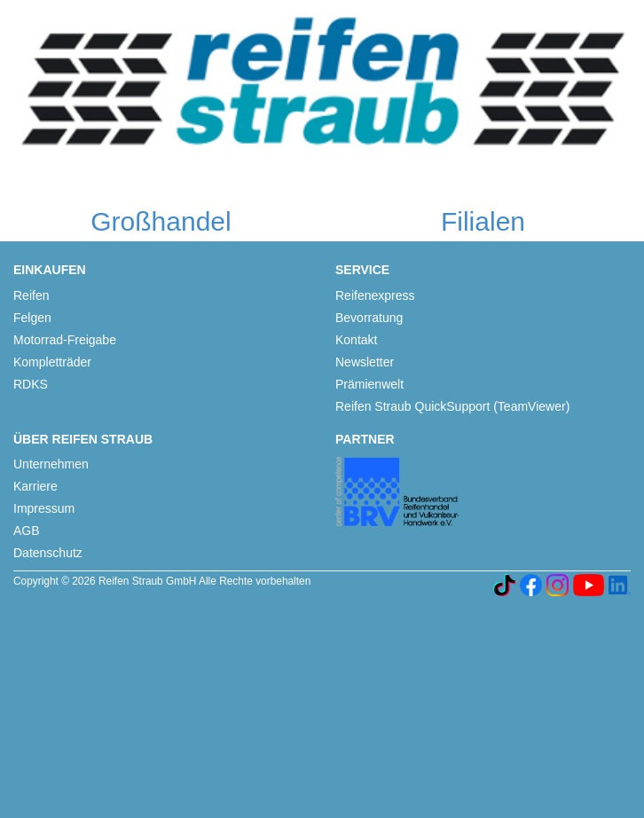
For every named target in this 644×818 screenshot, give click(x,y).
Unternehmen (51, 464)
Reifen (31, 295)
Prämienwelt (369, 384)
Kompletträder (52, 362)
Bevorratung (369, 318)
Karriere (35, 486)
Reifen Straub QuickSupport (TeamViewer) (452, 406)
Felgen (32, 318)
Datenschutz (48, 553)
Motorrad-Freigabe (65, 340)
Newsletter (365, 362)
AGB (27, 531)
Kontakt (356, 340)
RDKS (31, 384)
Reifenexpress (375, 295)
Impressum (44, 508)
